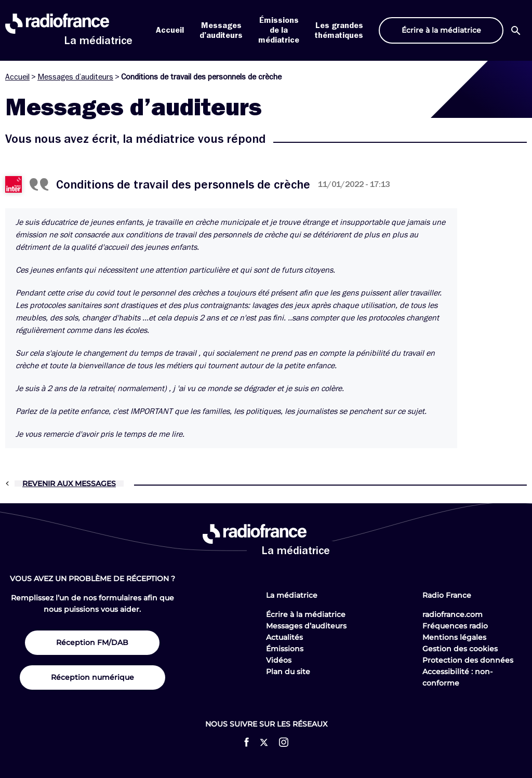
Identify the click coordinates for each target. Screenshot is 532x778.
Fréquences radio (455, 626)
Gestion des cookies (460, 649)
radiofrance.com (453, 614)
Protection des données (468, 660)
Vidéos (279, 660)
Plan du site (288, 672)
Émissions (285, 649)
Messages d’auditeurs (75, 77)
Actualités (284, 637)
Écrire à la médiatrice (306, 614)
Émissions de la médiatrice (279, 30)
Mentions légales (454, 637)
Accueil (170, 30)
